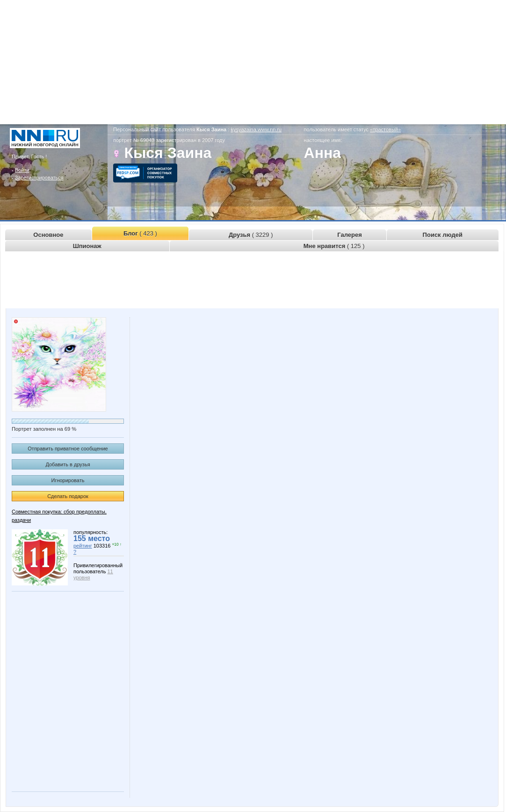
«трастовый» (385, 129)
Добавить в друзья (68, 464)
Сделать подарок (68, 496)
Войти (22, 170)
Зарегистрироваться (39, 178)
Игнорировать (68, 480)
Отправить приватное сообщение (68, 449)
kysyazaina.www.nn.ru (256, 129)
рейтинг (83, 546)
